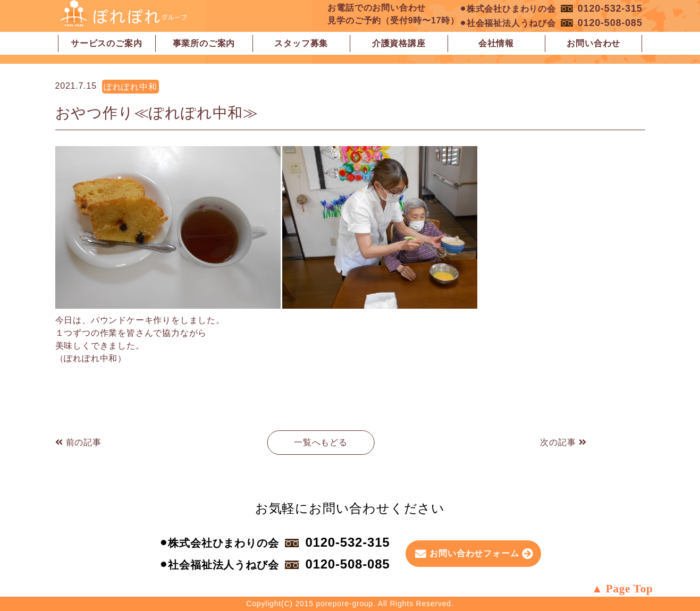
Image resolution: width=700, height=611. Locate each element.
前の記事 (78, 442)
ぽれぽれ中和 (130, 87)
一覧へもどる (321, 442)
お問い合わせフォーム (474, 553)
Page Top (630, 589)
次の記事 (563, 442)
